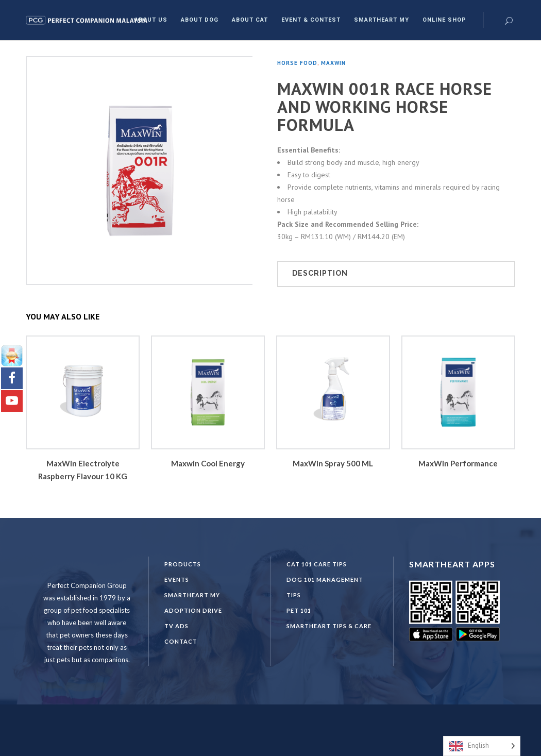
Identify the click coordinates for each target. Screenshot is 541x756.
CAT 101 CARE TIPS (317, 564)
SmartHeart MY (192, 595)
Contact (181, 641)
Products (183, 564)
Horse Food (297, 63)
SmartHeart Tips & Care (329, 626)
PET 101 (299, 610)
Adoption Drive (193, 610)
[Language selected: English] (482, 746)
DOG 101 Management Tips (325, 587)
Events (177, 579)
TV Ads (176, 626)
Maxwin (333, 63)
